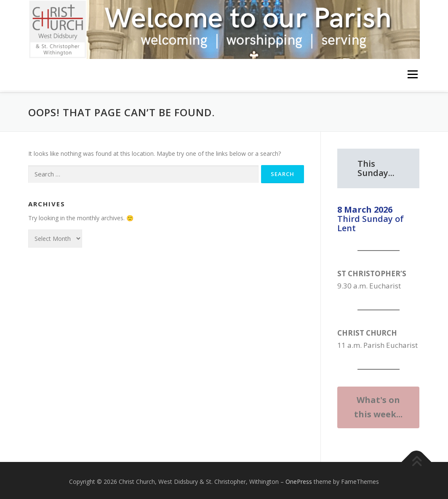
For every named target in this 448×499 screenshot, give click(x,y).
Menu (412, 75)
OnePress (299, 479)
